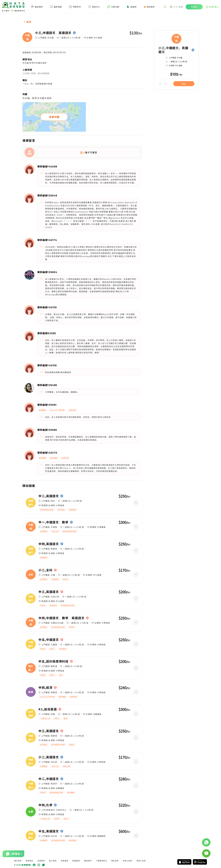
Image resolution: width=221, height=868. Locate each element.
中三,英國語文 (49, 592)
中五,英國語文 (49, 831)
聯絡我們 (88, 861)
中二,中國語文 (49, 779)
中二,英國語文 (49, 496)
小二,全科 (45, 570)
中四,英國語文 (49, 544)
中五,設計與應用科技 (53, 661)
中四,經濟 (45, 688)
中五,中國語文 (49, 640)
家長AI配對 (128, 861)
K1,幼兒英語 (48, 709)
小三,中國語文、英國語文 (53, 33)
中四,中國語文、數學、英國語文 (61, 618)
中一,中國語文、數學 (53, 522)
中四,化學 (45, 805)
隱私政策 (115, 861)
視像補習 (64, 861)
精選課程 (76, 861)
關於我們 (18, 861)
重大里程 (53, 861)
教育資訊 (30, 861)
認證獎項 (41, 861)
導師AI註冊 (141, 861)
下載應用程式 (101, 861)
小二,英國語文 (49, 757)
